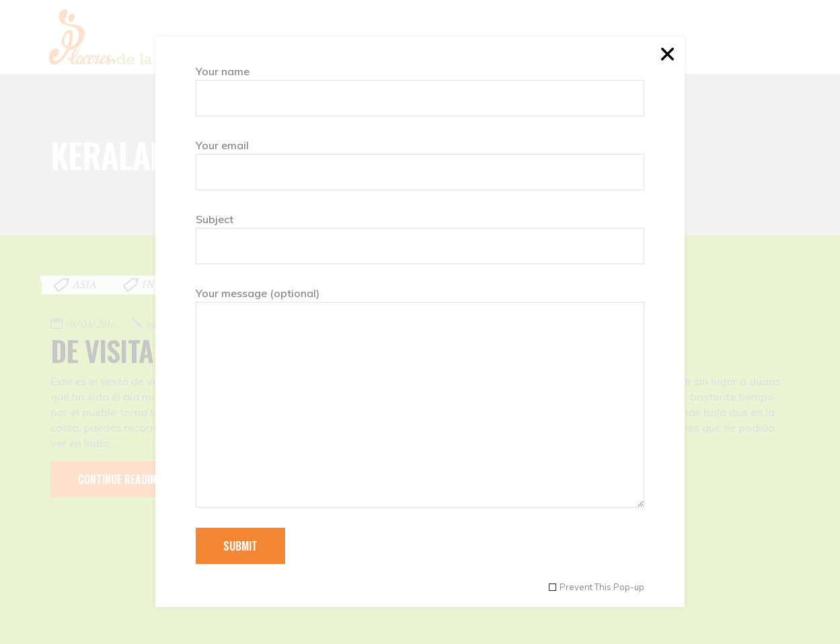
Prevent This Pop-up (602, 587)
